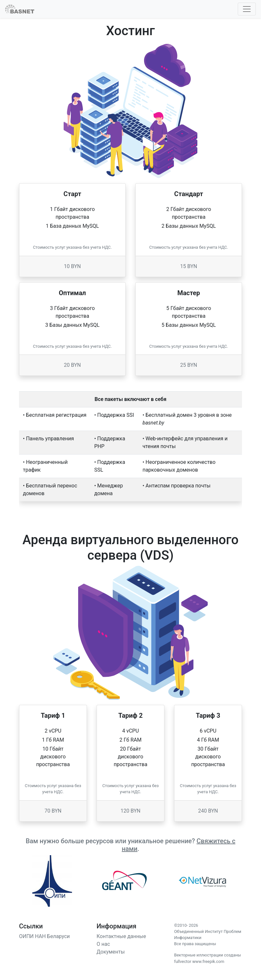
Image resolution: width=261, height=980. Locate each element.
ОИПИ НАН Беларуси (44, 936)
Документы (111, 952)
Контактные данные (121, 936)
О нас (103, 944)
